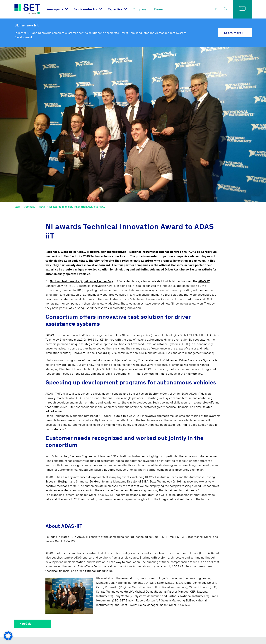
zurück (26, 624)
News (42, 207)
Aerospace (55, 9)
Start (17, 207)
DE (217, 9)
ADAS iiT (204, 281)
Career (159, 9)
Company (140, 9)
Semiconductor (86, 9)
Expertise (115, 9)
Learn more (233, 33)
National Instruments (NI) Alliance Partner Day (81, 281)
